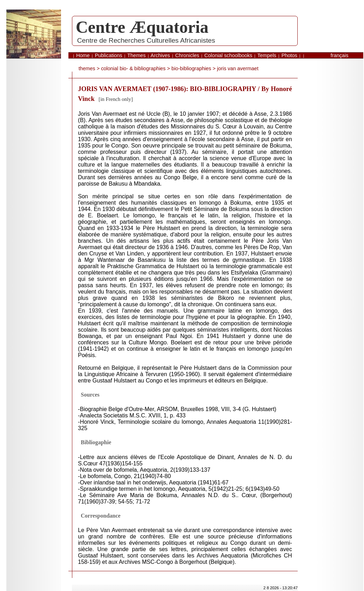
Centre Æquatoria (142, 27)
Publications (109, 55)
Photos (289, 55)
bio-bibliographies (191, 68)
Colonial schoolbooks (228, 55)
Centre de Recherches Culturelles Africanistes (146, 40)
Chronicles (187, 55)
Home (83, 55)
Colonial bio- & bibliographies (133, 68)
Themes (136, 55)
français (339, 55)
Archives (160, 55)
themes (87, 68)
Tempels (267, 55)
